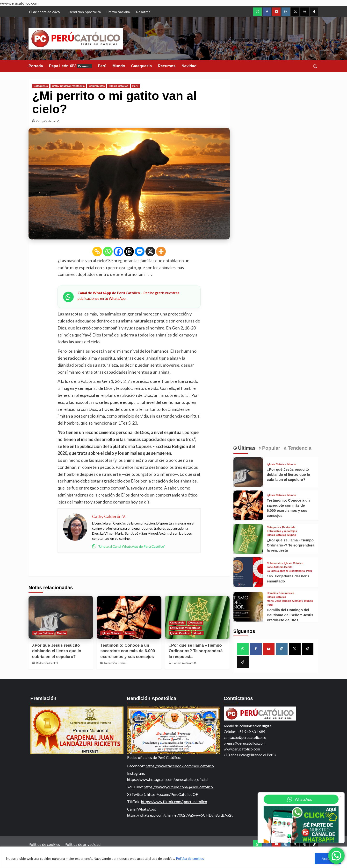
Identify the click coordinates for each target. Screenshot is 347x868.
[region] (173, 857)
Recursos (167, 66)
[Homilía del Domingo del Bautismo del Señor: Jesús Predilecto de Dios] (248, 606)
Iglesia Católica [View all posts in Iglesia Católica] (118, 86)
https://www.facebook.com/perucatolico (180, 766)
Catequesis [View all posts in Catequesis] (41, 86)
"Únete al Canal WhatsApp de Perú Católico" (129, 546)
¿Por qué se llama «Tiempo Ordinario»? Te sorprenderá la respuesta (196, 651)
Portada (36, 66)
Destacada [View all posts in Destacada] (195, 623)
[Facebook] (118, 252)
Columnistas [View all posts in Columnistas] (97, 86)
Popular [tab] (270, 448)
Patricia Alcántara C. (185, 663)
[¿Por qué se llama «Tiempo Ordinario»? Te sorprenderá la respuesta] (248, 539)
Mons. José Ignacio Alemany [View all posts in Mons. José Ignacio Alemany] (285, 601)
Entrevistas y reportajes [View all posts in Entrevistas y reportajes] (185, 628)
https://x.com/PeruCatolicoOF (172, 794)
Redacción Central (47, 663)
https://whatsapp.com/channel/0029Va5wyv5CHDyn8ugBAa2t (180, 815)
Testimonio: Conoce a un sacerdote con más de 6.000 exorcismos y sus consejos (128, 651)
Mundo (119, 66)
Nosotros (143, 12)
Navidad (189, 66)
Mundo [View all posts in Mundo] (61, 633)
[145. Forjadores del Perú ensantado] (248, 572)
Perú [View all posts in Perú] (135, 86)
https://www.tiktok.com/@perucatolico (174, 801)
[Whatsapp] (108, 252)
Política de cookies (190, 858)
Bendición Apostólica (85, 12)
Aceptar (328, 858)
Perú (102, 66)
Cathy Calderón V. (48, 121)
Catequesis (141, 66)
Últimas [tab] (246, 448)
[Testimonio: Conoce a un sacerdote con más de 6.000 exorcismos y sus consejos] (129, 617)
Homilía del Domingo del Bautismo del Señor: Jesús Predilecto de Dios (290, 615)
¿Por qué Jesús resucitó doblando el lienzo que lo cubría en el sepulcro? (57, 651)
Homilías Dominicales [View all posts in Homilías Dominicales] (281, 593)
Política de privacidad (83, 844)
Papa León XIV (70, 66)
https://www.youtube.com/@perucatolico (178, 787)
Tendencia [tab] (299, 448)
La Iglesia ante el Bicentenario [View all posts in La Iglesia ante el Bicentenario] (286, 571)
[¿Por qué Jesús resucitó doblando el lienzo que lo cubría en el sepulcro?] (61, 617)
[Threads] (129, 252)
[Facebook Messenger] (140, 252)
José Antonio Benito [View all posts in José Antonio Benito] (280, 567)
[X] (150, 252)
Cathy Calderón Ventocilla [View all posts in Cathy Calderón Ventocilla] (68, 86)
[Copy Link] (97, 252)
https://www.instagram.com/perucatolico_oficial (167, 779)
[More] (161, 252)
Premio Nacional (118, 12)
